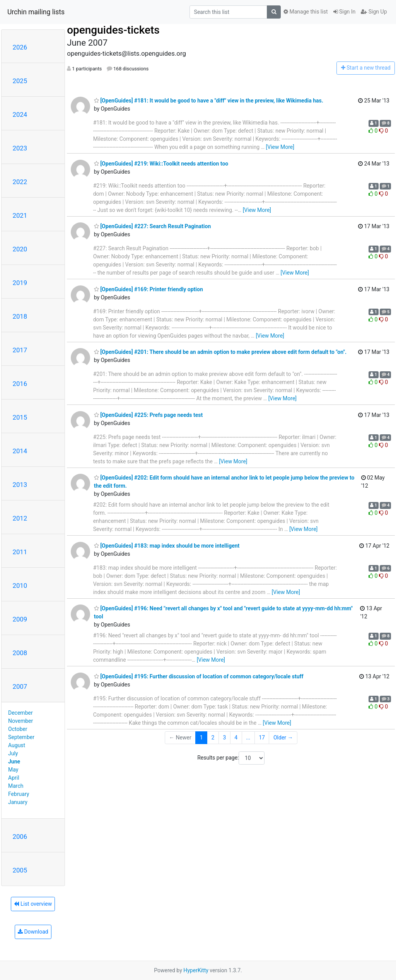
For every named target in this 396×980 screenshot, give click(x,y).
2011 (20, 552)
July (13, 753)
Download (33, 932)
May (13, 770)
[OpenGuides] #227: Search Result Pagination (153, 226)
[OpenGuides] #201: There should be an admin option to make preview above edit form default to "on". (220, 352)
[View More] (280, 147)
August (17, 745)
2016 (20, 384)
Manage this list (306, 12)
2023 (20, 148)
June (14, 761)
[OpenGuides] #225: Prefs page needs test (148, 415)
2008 (20, 653)
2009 (20, 619)
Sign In (345, 12)
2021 (20, 215)
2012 (20, 518)
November (20, 721)
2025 (20, 81)
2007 (20, 686)
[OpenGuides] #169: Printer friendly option (148, 289)
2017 (20, 350)
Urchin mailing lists (36, 12)
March (16, 786)
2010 (20, 586)
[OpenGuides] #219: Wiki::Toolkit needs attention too (161, 164)
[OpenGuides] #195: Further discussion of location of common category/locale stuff (199, 676)
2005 (20, 870)
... (248, 738)
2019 (20, 283)
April (14, 778)
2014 (20, 451)
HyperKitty (196, 970)
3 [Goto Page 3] (224, 738)
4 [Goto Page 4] (236, 738)
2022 (20, 182)
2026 (20, 47)
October (18, 729)
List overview (33, 904)
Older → (283, 738)
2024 (20, 114)
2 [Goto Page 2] (213, 738)
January (18, 802)
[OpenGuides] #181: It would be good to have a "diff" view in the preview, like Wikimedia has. (209, 101)
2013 (20, 485)
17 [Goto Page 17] (262, 738)
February (19, 794)
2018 (20, 316)
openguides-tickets (113, 30)
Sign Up (374, 12)
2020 (20, 249)
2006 (20, 837)
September (21, 737)
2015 (20, 417)
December (20, 713)
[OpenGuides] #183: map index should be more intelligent (167, 546)
